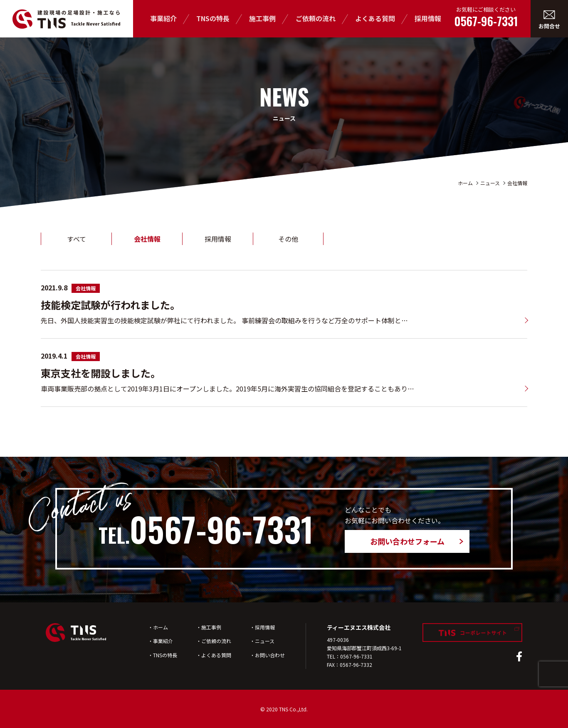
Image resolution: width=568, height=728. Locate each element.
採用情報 (428, 18)
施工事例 (262, 18)
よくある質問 (375, 18)
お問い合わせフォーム (407, 541)
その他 (288, 239)
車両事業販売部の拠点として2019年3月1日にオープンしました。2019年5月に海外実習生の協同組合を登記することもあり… (227, 389)
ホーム (465, 183)
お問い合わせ (270, 655)
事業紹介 (163, 18)
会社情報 (517, 183)
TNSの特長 (213, 18)
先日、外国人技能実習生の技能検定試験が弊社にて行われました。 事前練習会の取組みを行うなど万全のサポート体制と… (224, 320)
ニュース (490, 183)
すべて (77, 239)
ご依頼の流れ (316, 18)
